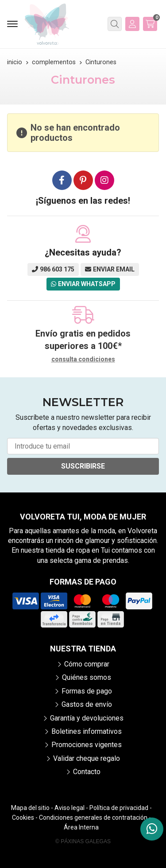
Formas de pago (87, 691)
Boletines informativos (87, 731)
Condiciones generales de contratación (93, 818)
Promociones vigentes (87, 745)
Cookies (23, 818)
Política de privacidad (119, 808)
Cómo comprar (87, 664)
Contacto (87, 772)
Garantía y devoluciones (87, 718)
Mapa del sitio (30, 808)
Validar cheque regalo (87, 758)
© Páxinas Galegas (83, 841)
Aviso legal (69, 808)
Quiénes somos (87, 677)
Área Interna (81, 827)
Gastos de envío (87, 704)
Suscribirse (83, 466)
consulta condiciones (83, 359)
